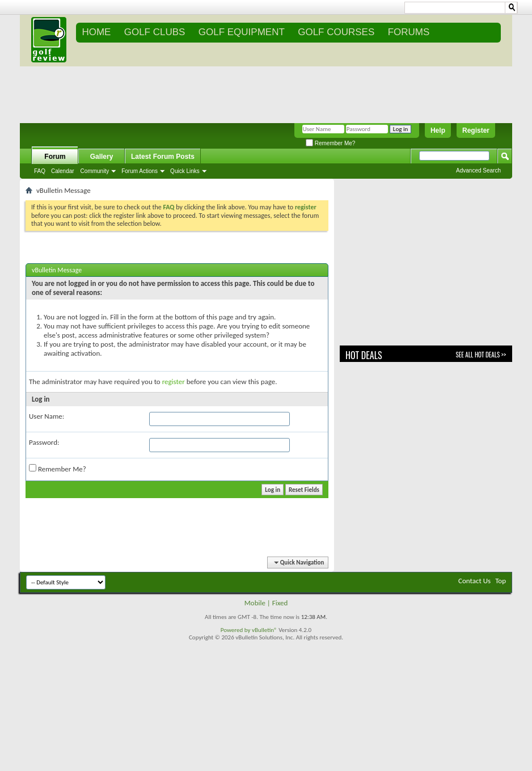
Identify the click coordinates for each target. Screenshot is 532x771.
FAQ (40, 171)
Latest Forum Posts (163, 157)
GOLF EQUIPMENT (242, 32)
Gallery (102, 157)
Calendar (63, 171)
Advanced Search (478, 170)
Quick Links (185, 171)
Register (476, 130)
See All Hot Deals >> (481, 355)
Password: (44, 442)
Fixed (280, 603)
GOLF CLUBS (155, 32)
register (174, 382)
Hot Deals (364, 355)
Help (438, 130)
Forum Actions (140, 171)
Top (501, 581)
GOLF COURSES (336, 32)
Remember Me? (330, 143)
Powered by (236, 630)
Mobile (255, 603)
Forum (55, 157)
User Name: (47, 416)
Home (96, 32)
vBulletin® (265, 630)
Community (95, 171)
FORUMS (409, 32)
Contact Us (474, 581)
